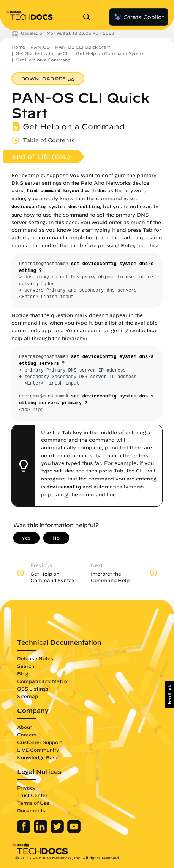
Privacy (26, 788)
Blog (23, 673)
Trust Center (32, 795)
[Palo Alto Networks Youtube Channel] (74, 831)
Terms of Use (33, 803)
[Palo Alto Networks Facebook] (25, 831)
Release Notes (35, 658)
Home (18, 47)
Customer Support (40, 742)
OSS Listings (33, 689)
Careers (27, 735)
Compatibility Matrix (42, 681)
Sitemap (28, 696)
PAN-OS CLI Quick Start (83, 47)
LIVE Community (38, 750)
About (25, 727)
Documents (31, 810)
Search (26, 666)
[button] (169, 694)
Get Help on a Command (43, 60)
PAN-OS (40, 47)
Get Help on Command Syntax (110, 53)
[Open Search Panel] (89, 17)
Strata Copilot (139, 17)
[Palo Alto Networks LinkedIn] (41, 831)
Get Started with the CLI (43, 53)
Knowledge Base (38, 757)
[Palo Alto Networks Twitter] (58, 831)
